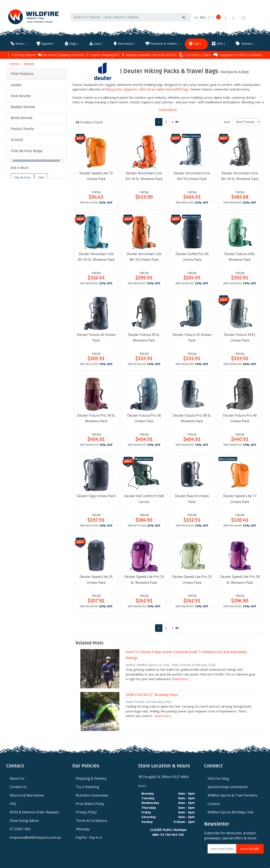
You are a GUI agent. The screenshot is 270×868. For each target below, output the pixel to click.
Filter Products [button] (22, 73)
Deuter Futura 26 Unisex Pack (96, 337)
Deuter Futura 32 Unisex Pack (192, 337)
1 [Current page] (159, 121)
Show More (168, 109)
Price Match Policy (90, 803)
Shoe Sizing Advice (24, 820)
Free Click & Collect (195, 54)
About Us (17, 778)
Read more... (181, 678)
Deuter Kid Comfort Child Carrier (144, 498)
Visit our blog (218, 778)
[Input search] (124, 19)
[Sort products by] (246, 121)
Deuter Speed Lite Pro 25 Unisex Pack (192, 579)
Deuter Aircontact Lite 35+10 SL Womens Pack (96, 256)
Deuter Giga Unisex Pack (96, 495)
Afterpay (83, 828)
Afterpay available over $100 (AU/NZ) (149, 54)
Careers (214, 803)
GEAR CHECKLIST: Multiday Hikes (152, 694)
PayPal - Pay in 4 (89, 837)
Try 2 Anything (87, 786)
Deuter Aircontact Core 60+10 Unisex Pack (192, 175)
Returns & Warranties (27, 794)
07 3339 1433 (20, 828)
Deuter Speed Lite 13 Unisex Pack (96, 175)
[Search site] (184, 19)
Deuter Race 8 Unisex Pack (192, 498)
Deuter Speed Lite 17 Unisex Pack (240, 498)
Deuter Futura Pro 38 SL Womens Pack (192, 417)
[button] (36, 85)
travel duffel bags (176, 89)
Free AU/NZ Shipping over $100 (61, 54)
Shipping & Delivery (91, 778)
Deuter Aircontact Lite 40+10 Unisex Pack (144, 256)
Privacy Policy (86, 811)
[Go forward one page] (175, 121)
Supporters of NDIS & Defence (238, 54)
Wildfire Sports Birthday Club (230, 811)
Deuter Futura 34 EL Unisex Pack (240, 337)
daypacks (130, 89)
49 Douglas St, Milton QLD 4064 (163, 776)
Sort (227, 121)
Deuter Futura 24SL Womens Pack (240, 256)
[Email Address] (222, 848)
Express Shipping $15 (103, 54)
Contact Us (18, 786)
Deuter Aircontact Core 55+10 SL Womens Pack (144, 175)
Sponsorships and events (228, 786)
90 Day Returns (22, 54)
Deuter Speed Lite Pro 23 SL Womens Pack (144, 579)
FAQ (13, 803)
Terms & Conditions (91, 820)
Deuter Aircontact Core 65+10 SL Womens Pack (240, 175)
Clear (41, 177)
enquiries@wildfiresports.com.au (35, 837)
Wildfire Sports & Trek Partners (232, 794)
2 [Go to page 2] (166, 121)
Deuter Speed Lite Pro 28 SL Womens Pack (240, 579)
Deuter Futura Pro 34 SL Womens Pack (96, 417)
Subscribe (250, 848)
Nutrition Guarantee (92, 794)
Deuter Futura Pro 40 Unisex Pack (240, 417)
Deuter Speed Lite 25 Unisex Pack (96, 579)
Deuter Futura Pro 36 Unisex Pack (144, 417)
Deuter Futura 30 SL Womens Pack (144, 337)
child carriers (148, 89)
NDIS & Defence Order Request (34, 811)
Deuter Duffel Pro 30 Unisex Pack (192, 256)
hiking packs (114, 89)
